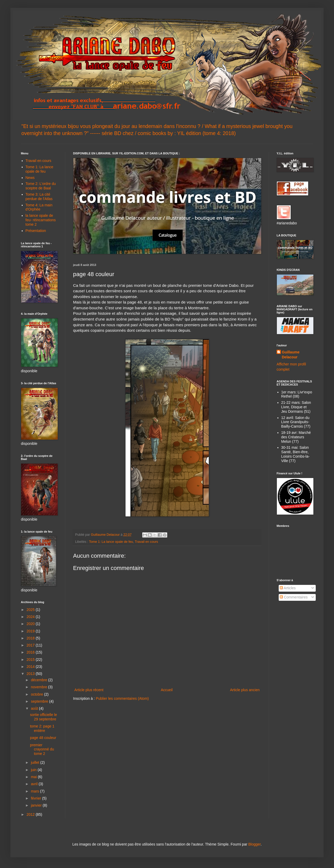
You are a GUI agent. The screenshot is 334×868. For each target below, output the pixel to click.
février (36, 798)
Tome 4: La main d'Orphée (39, 207)
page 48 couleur (43, 738)
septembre (40, 701)
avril (35, 784)
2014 (31, 667)
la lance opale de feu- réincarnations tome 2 (41, 220)
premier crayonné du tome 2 (42, 749)
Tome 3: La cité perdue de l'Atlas (39, 197)
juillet (35, 762)
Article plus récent (89, 690)
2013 (31, 674)
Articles (288, 588)
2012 (31, 814)
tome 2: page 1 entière (42, 728)
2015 (31, 660)
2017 (31, 645)
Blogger (254, 844)
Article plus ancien (245, 690)
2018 (31, 638)
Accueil (167, 690)
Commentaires (294, 597)
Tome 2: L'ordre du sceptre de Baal (41, 186)
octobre (37, 694)
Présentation (36, 231)
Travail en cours (147, 542)
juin (34, 770)
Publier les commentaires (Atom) (122, 698)
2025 (31, 610)
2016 (31, 652)
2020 (31, 624)
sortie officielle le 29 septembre (43, 717)
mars (35, 791)
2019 (31, 631)
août (35, 708)
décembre (39, 680)
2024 (31, 617)
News (30, 178)
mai (34, 777)
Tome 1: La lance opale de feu (111, 542)
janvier (37, 805)
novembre (39, 687)
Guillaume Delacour (291, 355)
